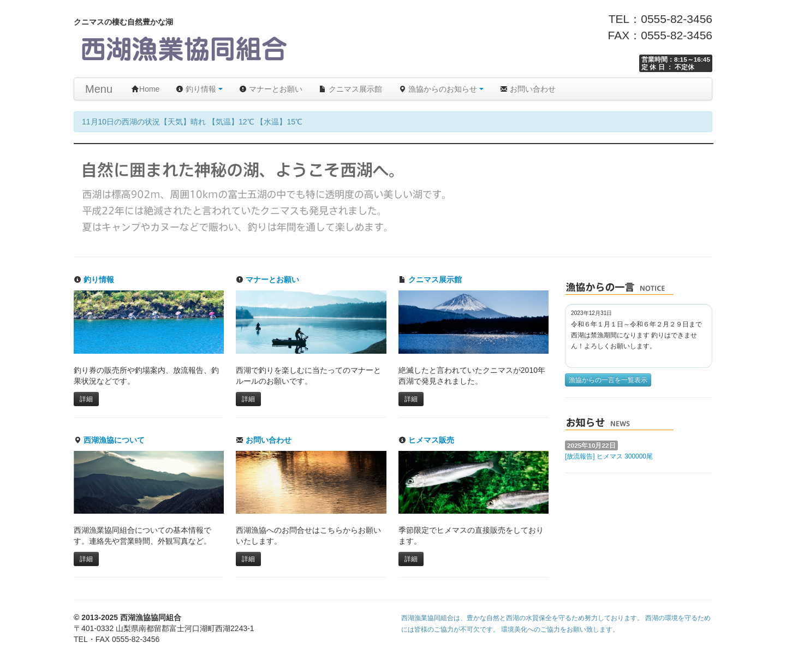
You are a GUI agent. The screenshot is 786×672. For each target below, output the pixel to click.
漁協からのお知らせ (441, 89)
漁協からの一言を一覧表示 (608, 380)
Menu (99, 89)
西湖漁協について (109, 440)
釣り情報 (199, 89)
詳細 (86, 399)
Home (145, 89)
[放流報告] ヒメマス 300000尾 (609, 456)
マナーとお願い (271, 89)
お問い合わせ (528, 89)
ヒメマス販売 (426, 440)
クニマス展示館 (350, 89)
